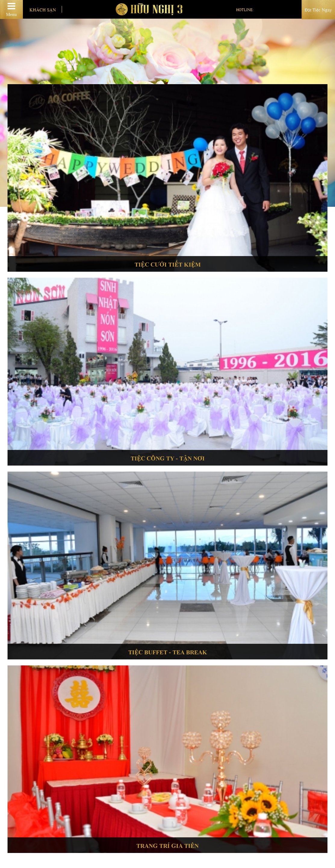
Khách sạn (43, 9)
